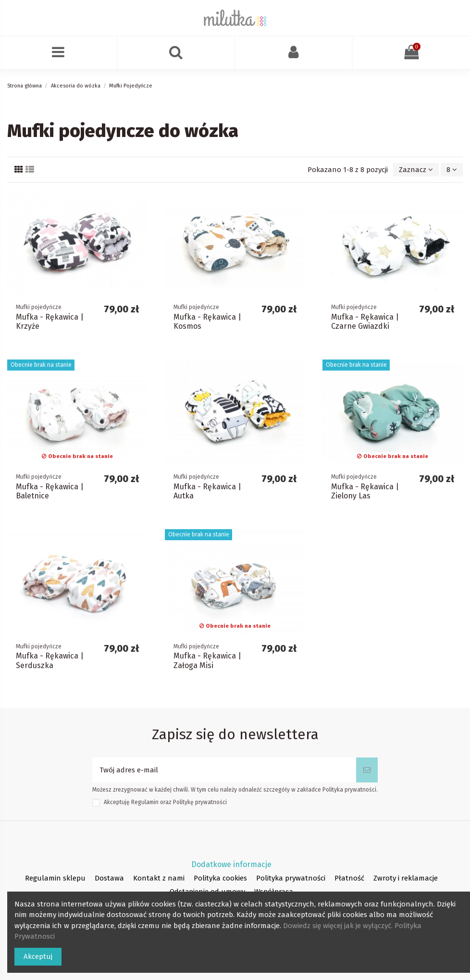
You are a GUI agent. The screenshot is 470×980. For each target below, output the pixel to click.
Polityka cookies (220, 878)
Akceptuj (38, 956)
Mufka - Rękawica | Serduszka (50, 660)
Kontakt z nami (159, 878)
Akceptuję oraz (165, 802)
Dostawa (109, 878)
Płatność (349, 878)
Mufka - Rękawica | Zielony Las (365, 491)
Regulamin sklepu (55, 878)
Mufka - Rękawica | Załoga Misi (207, 660)
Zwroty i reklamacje (406, 878)
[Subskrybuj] (367, 770)
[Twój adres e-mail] (224, 770)
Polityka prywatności (291, 878)
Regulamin (145, 802)
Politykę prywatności (200, 802)
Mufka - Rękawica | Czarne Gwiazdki (365, 322)
